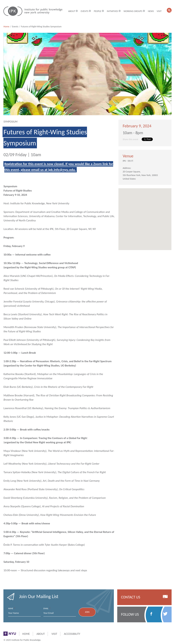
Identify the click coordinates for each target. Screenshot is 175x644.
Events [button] (86, 11)
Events (15, 27)
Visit (159, 11)
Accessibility (72, 634)
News (151, 11)
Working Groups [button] (134, 11)
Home (6, 27)
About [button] (73, 11)
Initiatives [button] (114, 11)
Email (47, 609)
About (41, 634)
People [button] (99, 11)
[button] (169, 10)
